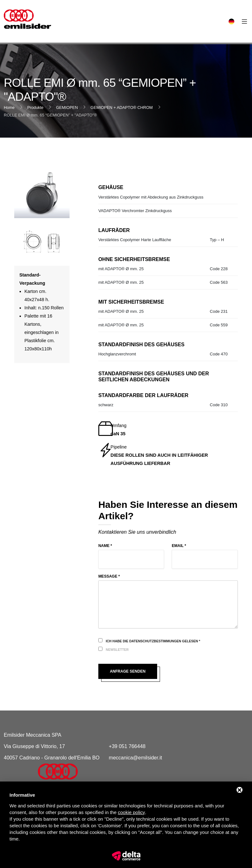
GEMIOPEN (67, 107)
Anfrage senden (128, 671)
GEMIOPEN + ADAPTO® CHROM (122, 107)
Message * (109, 576)
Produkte (35, 107)
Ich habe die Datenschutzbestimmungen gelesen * (153, 641)
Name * (105, 546)
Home (9, 107)
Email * (179, 546)
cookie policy (132, 812)
